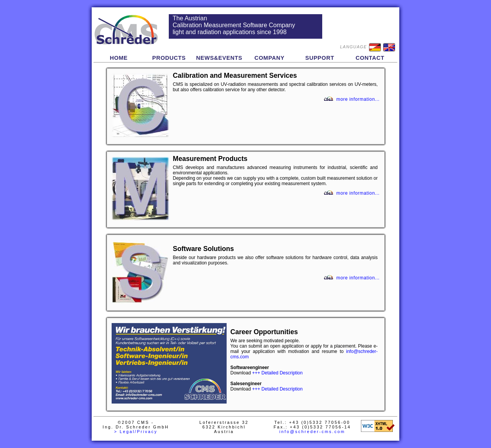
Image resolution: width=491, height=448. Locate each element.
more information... (358, 99)
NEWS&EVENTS (219, 58)
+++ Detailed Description (277, 373)
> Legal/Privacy (136, 432)
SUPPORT (320, 58)
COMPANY (269, 58)
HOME (119, 58)
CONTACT (370, 58)
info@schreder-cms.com (312, 432)
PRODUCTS (169, 58)
